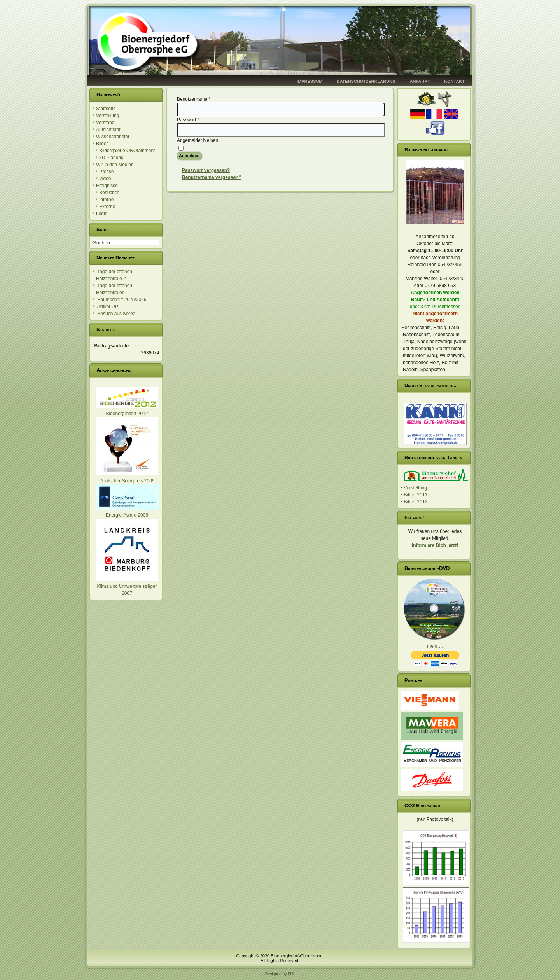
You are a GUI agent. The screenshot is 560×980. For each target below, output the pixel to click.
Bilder (102, 144)
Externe (107, 207)
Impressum (310, 81)
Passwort (188, 120)
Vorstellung (108, 116)
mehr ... (435, 646)
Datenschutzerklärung (366, 81)
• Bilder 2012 (414, 502)
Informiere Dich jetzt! (435, 545)
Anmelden (189, 156)
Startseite (106, 109)
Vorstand (105, 123)
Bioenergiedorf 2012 (127, 414)
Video (105, 179)
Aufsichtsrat (108, 130)
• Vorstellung (414, 488)
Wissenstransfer (113, 137)
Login (102, 214)
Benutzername (194, 99)
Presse (106, 172)
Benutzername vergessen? (212, 177)
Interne (106, 200)
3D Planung (111, 158)
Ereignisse (107, 186)
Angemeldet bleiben (198, 140)
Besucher (109, 193)
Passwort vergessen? (206, 170)
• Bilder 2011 (414, 495)
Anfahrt (420, 81)
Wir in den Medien (115, 165)
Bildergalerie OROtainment (127, 151)
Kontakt (454, 81)
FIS (291, 974)
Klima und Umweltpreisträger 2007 (127, 586)
